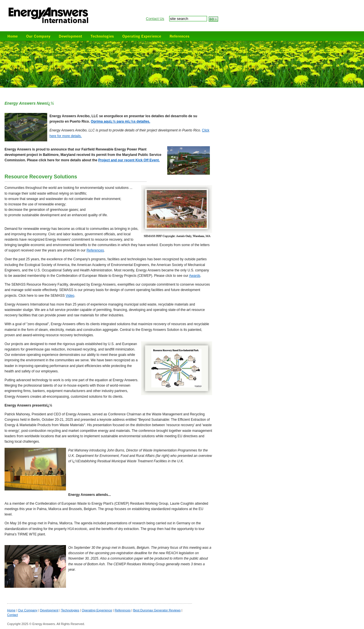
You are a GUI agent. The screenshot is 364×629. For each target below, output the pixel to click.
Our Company (28, 610)
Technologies (70, 610)
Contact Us (155, 19)
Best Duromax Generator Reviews (157, 610)
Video (70, 296)
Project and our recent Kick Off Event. (129, 160)
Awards (195, 276)
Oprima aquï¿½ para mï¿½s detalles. (120, 121)
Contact (13, 615)
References (95, 250)
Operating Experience (97, 610)
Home (11, 610)
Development (49, 610)
